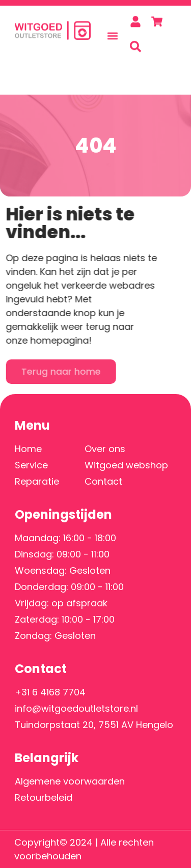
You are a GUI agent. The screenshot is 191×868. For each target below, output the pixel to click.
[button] (113, 32)
